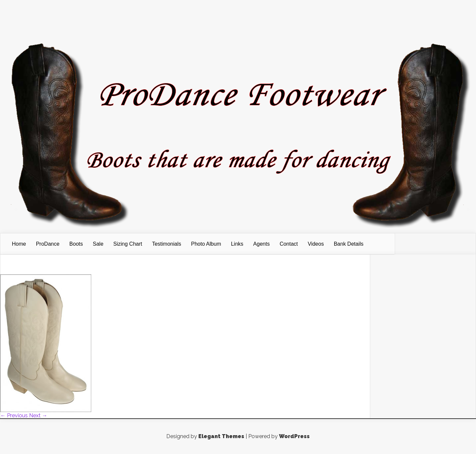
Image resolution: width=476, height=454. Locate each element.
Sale (98, 244)
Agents (261, 244)
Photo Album (206, 244)
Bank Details (349, 244)
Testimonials (167, 244)
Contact (289, 244)
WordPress (294, 436)
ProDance (48, 244)
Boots (76, 244)
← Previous (14, 415)
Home (19, 244)
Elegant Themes (221, 436)
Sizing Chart (128, 244)
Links (237, 244)
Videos (316, 244)
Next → (38, 415)
